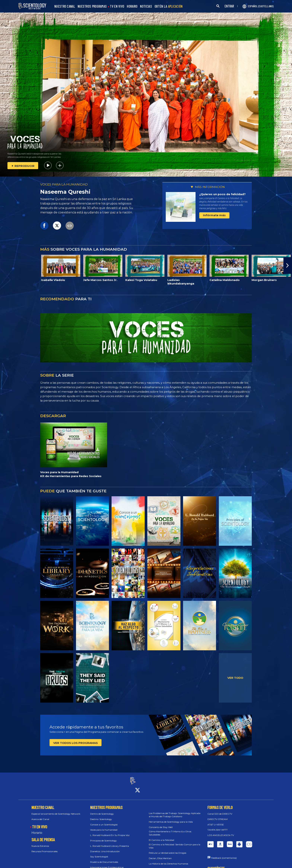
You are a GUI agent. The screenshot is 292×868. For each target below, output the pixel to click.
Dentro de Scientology (102, 810)
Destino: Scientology (101, 816)
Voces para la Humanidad (104, 827)
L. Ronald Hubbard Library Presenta (110, 843)
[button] (288, 266)
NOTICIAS (146, 6)
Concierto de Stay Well (161, 824)
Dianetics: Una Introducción (105, 848)
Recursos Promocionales (45, 848)
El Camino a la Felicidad (161, 837)
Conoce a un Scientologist (104, 821)
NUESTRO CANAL (65, 6)
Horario (37, 830)
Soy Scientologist (99, 853)
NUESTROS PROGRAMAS (92, 6)
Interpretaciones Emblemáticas (107, 864)
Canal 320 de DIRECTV (220, 810)
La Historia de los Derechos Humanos (168, 860)
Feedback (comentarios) (224, 855)
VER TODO (235, 678)
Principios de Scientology (103, 837)
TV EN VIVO (117, 6)
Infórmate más (214, 215)
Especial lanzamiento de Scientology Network (56, 810)
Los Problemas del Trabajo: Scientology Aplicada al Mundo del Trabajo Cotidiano (175, 811)
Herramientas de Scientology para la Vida (171, 818)
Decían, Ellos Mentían (160, 855)
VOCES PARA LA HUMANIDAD (64, 184)
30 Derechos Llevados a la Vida (165, 866)
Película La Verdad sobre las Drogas (168, 850)
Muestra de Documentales (104, 859)
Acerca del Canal (40, 816)
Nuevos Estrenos (40, 843)
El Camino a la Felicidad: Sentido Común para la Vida (174, 843)
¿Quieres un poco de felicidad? (222, 194)
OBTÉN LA (169, 6)
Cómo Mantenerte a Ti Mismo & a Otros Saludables (170, 830)
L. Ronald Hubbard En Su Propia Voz (110, 832)
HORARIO (132, 6)
